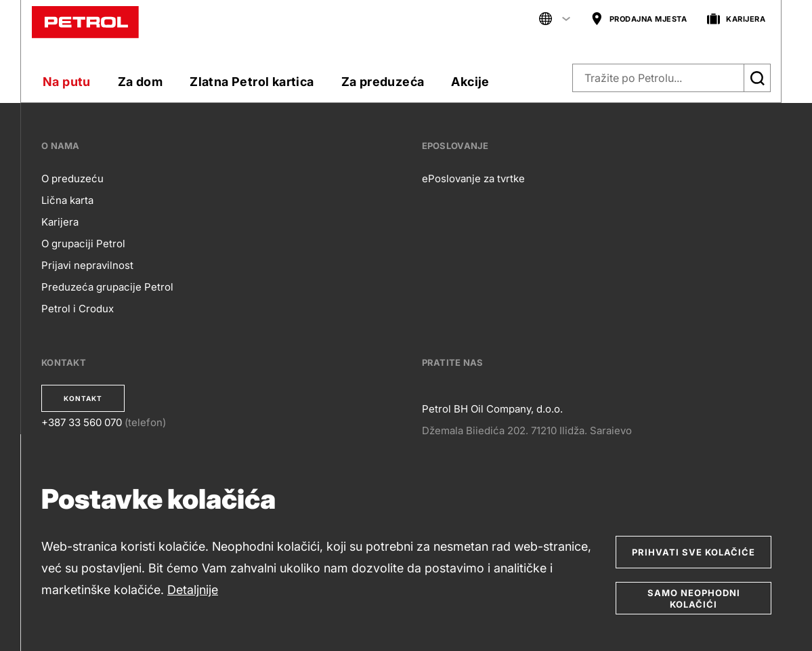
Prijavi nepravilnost (87, 265)
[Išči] (757, 78)
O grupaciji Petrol (83, 244)
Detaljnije (193, 590)
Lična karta (67, 200)
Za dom (140, 82)
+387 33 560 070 (82, 422)
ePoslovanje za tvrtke (473, 178)
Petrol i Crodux (78, 309)
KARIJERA (736, 19)
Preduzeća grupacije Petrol (107, 287)
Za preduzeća (383, 82)
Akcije (470, 82)
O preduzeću (72, 178)
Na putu (67, 82)
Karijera (60, 222)
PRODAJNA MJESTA (639, 19)
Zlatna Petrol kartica (252, 82)
